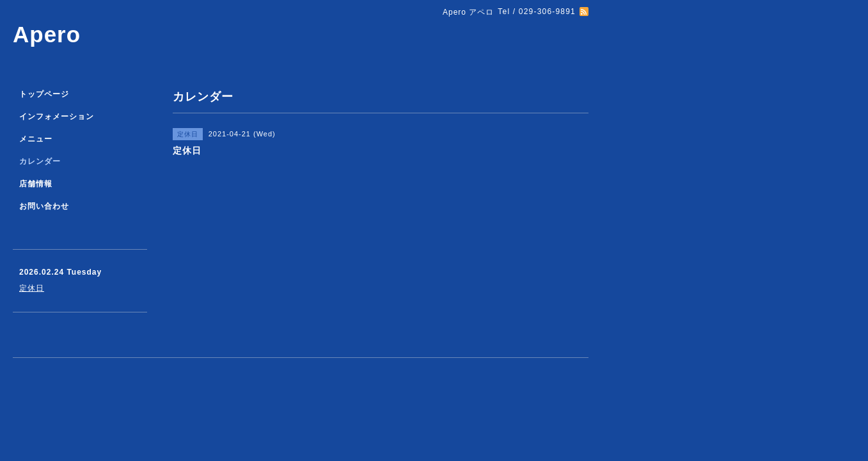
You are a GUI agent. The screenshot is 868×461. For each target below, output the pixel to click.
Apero (47, 34)
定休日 (32, 288)
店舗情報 (36, 184)
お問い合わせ (44, 206)
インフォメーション (57, 117)
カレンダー (40, 161)
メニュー (36, 139)
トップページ (44, 94)
